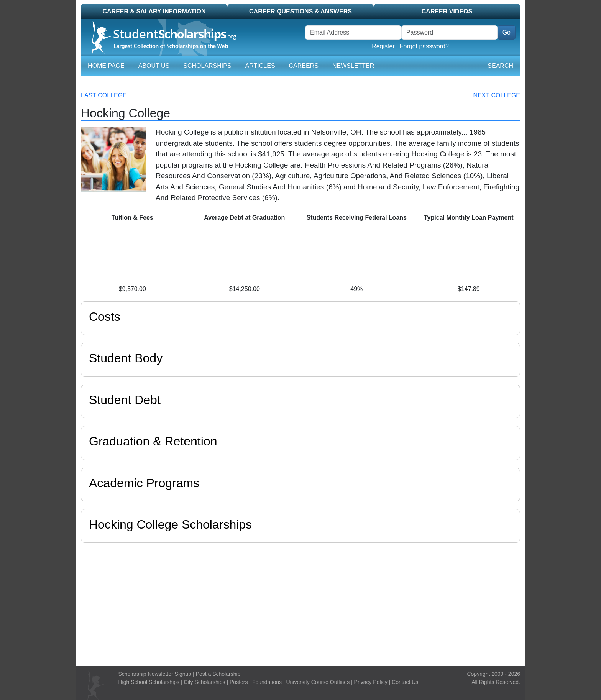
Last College (104, 95)
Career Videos (447, 11)
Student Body (126, 358)
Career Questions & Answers (300, 11)
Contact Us (405, 682)
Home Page (106, 66)
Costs (105, 317)
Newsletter (353, 66)
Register (383, 46)
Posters (239, 682)
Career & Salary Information (154, 11)
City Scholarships (204, 682)
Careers (304, 66)
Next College (497, 95)
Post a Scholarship (218, 674)
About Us (154, 66)
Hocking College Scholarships (170, 524)
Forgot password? (424, 46)
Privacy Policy (371, 682)
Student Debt (125, 400)
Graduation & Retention (153, 441)
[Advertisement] (300, 603)
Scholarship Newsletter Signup (155, 674)
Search (500, 66)
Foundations (267, 682)
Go (507, 32)
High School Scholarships (149, 682)
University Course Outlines (318, 682)
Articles (260, 66)
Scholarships (207, 66)
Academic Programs (144, 483)
